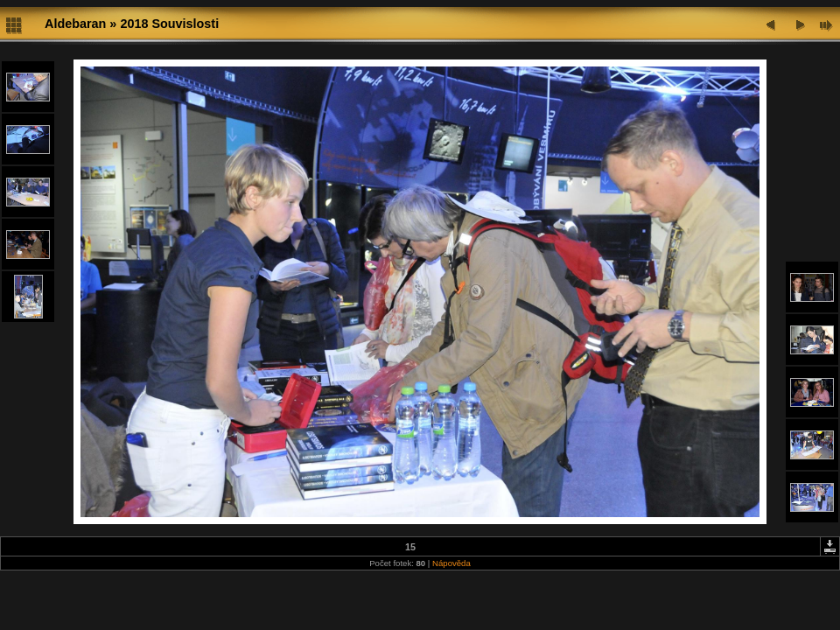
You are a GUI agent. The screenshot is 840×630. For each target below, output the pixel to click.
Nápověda (451, 563)
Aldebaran (75, 24)
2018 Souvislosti (169, 24)
